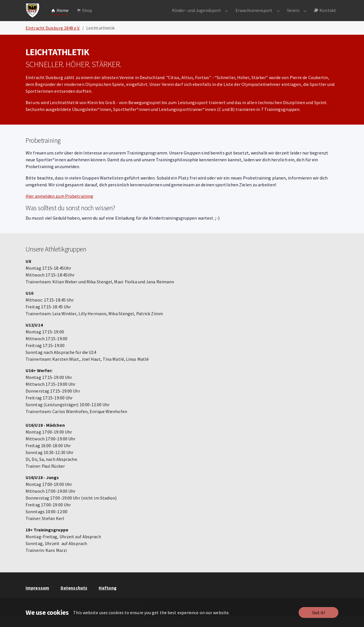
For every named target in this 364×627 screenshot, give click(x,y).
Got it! (318, 612)
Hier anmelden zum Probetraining (59, 206)
